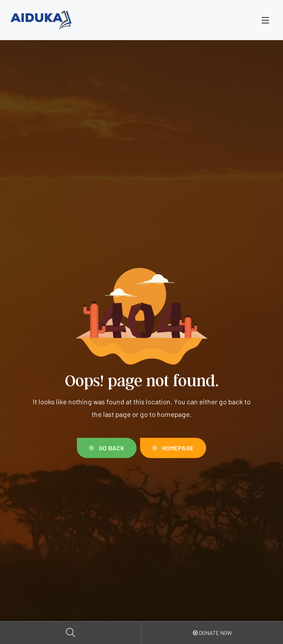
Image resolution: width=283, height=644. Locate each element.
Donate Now (212, 633)
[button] (107, 448)
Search (71, 633)
